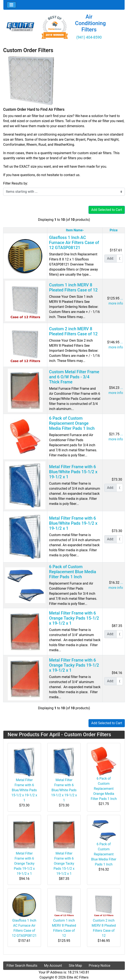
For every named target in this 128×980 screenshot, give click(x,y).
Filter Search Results (22, 966)
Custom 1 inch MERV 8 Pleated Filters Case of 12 (73, 287)
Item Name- (75, 230)
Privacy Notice (99, 966)
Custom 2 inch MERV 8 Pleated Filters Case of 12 (73, 331)
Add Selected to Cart (107, 210)
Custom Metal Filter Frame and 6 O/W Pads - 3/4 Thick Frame (74, 377)
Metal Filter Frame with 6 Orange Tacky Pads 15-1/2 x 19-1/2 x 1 (74, 618)
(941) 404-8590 (89, 37)
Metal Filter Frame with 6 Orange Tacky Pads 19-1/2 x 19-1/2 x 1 (74, 665)
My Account (53, 966)
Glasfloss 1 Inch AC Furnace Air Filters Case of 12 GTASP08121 (74, 243)
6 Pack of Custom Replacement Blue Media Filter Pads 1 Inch (72, 572)
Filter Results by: (16, 183)
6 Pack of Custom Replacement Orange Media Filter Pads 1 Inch (72, 423)
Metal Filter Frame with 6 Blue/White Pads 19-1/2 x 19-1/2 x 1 (73, 523)
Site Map (75, 966)
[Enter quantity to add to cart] (120, 259)
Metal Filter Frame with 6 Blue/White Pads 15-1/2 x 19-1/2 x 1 (73, 472)
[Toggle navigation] (11, 5)
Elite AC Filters (78, 977)
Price (114, 230)
